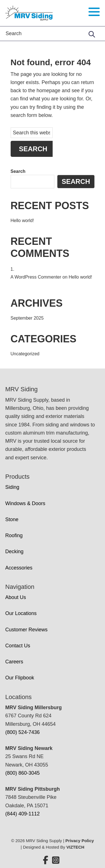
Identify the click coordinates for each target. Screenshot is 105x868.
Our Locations (21, 613)
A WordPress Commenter (36, 277)
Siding (12, 487)
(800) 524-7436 (23, 732)
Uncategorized (25, 354)
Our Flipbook (20, 678)
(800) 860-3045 (23, 773)
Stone (12, 519)
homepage (49, 91)
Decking (14, 551)
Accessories (19, 568)
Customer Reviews (26, 630)
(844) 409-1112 (23, 814)
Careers (14, 662)
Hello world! (22, 221)
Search (18, 171)
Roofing (14, 535)
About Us (16, 597)
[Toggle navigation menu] (94, 12)
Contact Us (18, 646)
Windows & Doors (25, 503)
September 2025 (27, 318)
